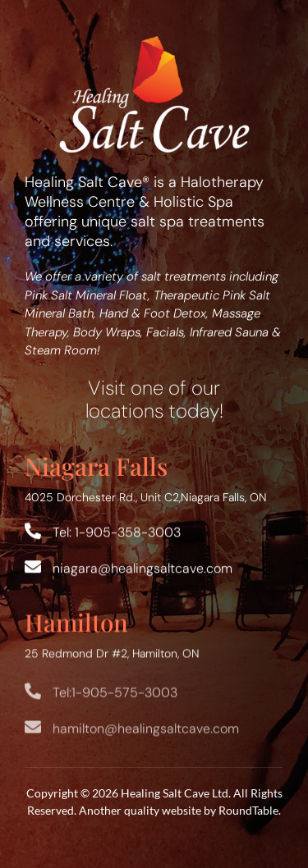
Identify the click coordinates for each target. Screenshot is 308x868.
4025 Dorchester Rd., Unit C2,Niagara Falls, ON (146, 497)
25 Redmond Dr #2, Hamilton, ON (112, 655)
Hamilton (76, 623)
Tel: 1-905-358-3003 (117, 533)
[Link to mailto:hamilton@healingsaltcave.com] (33, 733)
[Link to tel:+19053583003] (33, 532)
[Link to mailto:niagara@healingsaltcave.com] (33, 568)
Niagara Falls (96, 466)
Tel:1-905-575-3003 (115, 699)
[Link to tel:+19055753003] (33, 697)
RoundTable (248, 810)
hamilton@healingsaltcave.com (146, 735)
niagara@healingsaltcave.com (143, 569)
